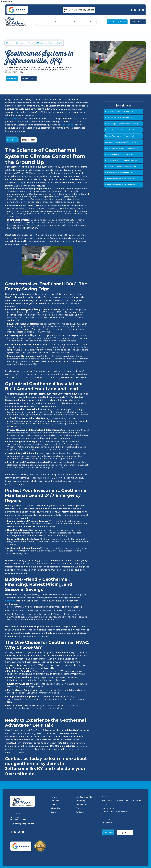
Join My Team (82, 804)
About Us (55, 808)
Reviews (80, 812)
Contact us (67, 125)
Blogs (78, 808)
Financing (80, 801)
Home (9, 43)
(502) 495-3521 (109, 808)
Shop (92, 22)
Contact (54, 812)
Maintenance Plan (84, 797)
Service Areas (60, 22)
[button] (44, 22)
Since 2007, (11, 118)
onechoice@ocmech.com (114, 811)
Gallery (54, 804)
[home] (16, 22)
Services (43, 22)
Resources (78, 22)
